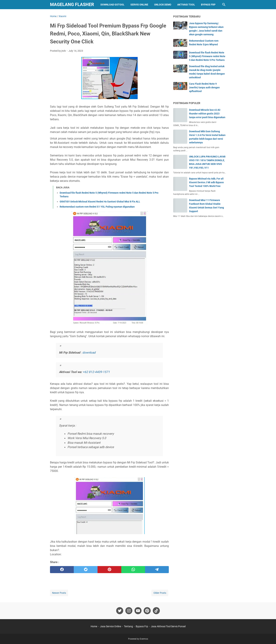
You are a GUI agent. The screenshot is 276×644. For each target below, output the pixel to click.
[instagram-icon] (129, 611)
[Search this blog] (224, 5)
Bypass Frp (208, 5)
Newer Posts (59, 593)
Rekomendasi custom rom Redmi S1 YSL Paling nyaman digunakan (97, 207)
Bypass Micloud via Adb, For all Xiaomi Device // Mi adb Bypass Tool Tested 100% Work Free (206, 182)
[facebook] (62, 570)
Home (94, 626)
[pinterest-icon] (147, 611)
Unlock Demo (163, 5)
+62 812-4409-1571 (96, 372)
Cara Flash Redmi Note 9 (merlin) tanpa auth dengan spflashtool (204, 87)
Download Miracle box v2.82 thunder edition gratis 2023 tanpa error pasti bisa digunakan (207, 114)
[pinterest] (109, 570)
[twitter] (86, 570)
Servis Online (139, 5)
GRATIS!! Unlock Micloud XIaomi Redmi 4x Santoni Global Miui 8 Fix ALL (100, 202)
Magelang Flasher (72, 4)
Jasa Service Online (111, 626)
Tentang (128, 626)
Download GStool (112, 5)
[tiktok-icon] (156, 611)
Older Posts (160, 593)
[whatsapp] (133, 570)
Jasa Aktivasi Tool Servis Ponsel (168, 626)
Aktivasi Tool (186, 5)
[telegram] (157, 570)
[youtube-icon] (138, 611)
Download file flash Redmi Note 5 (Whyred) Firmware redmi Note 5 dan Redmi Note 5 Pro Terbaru (207, 56)
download (89, 353)
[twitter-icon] (120, 611)
